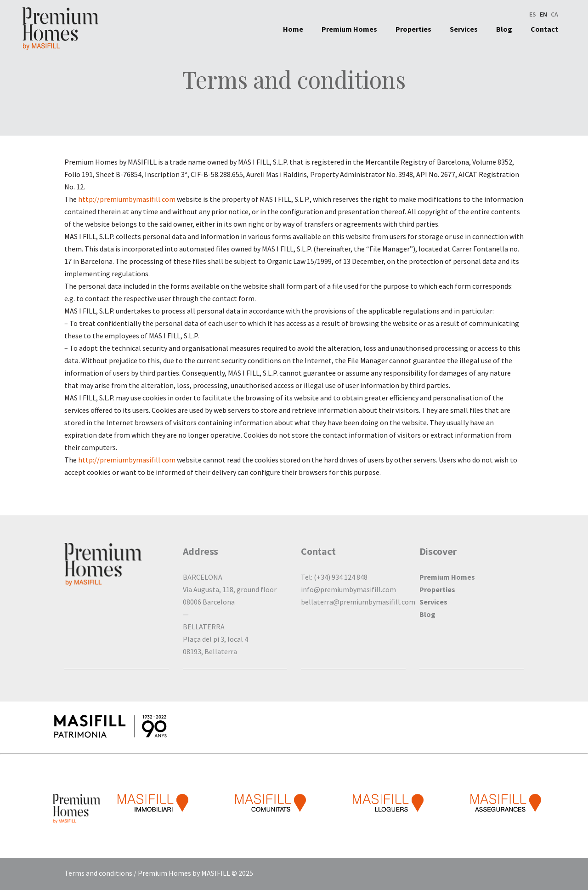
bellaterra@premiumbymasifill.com (358, 602)
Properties (437, 589)
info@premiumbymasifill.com (348, 589)
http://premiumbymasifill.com (127, 199)
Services (433, 602)
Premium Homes (447, 577)
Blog (427, 614)
